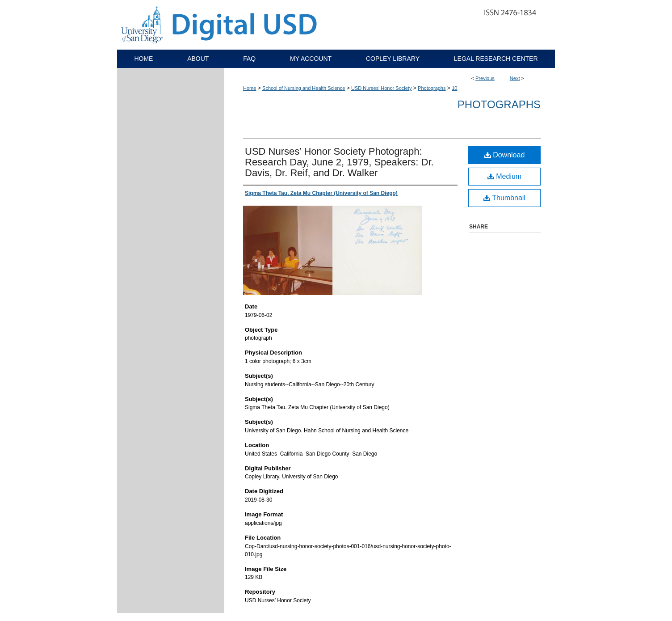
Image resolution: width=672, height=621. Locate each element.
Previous (485, 78)
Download (505, 155)
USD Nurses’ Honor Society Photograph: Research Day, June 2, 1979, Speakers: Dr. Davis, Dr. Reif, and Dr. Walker (339, 162)
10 (454, 88)
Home (250, 88)
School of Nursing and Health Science (304, 88)
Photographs (432, 88)
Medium (504, 176)
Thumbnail (504, 198)
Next (515, 78)
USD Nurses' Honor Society (381, 88)
